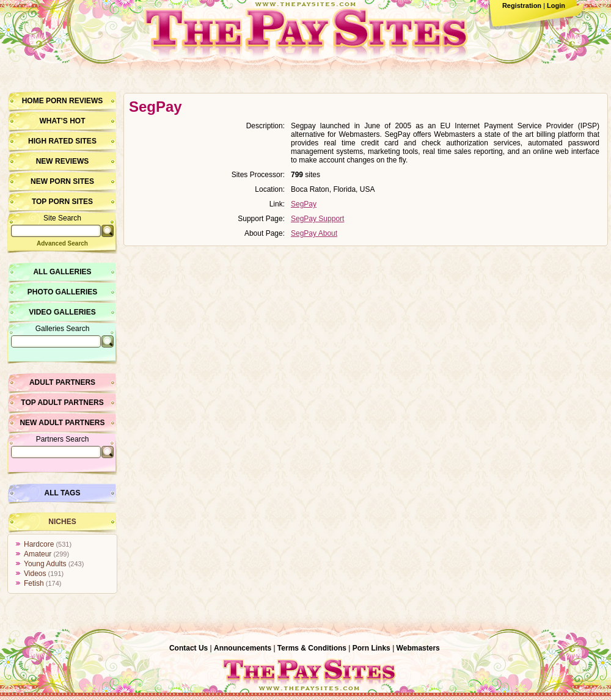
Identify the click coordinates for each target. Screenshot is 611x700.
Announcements (243, 648)
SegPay (304, 204)
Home (33, 101)
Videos (35, 574)
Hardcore (39, 544)
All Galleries (62, 272)
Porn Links (371, 648)
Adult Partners (62, 382)
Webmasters (418, 648)
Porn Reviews (74, 101)
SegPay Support (317, 219)
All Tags (63, 493)
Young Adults (45, 564)
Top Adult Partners (62, 403)
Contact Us (188, 648)
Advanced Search (62, 243)
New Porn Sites (62, 181)
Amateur (38, 554)
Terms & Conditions (312, 648)
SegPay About (314, 233)
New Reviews (63, 161)
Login (556, 5)
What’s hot (62, 121)
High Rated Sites (62, 141)
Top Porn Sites (62, 202)
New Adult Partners (62, 423)
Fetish (34, 583)
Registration (522, 5)
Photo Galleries (62, 292)
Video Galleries (62, 312)
